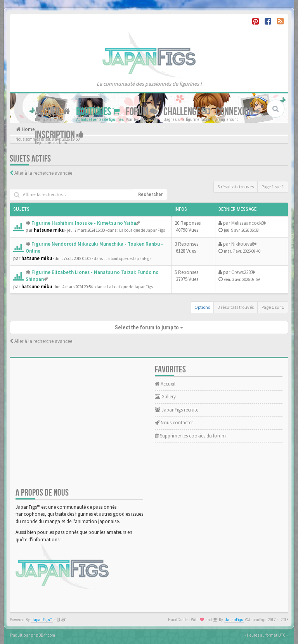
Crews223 (241, 272)
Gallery (165, 397)
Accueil (53, 112)
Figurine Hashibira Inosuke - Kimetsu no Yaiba (84, 223)
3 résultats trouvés (236, 187)
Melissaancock (246, 223)
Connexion (238, 112)
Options (202, 307)
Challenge (187, 112)
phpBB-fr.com (43, 635)
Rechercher (151, 195)
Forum (142, 112)
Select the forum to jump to (149, 327)
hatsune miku (49, 230)
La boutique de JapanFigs (142, 230)
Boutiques (98, 112)
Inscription (59, 135)
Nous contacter (174, 423)
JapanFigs (234, 620)
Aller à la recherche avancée (43, 173)
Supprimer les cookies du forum (190, 436)
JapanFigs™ (42, 620)
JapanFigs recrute (177, 410)
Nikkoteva (242, 244)
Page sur (273, 187)
